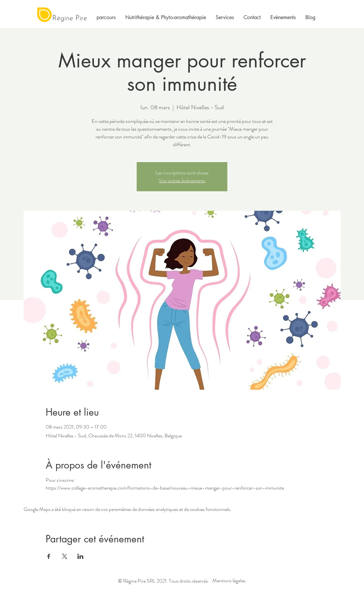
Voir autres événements (182, 180)
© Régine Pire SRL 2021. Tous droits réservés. (164, 581)
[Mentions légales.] (229, 581)
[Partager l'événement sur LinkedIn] (80, 556)
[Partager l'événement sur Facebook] (49, 556)
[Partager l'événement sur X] (65, 556)
